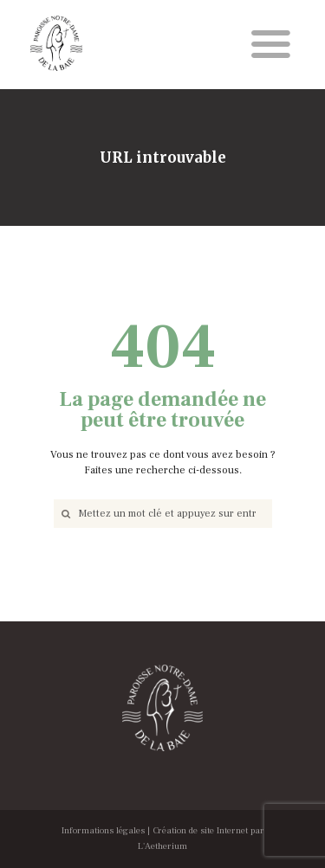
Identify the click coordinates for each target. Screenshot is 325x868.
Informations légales (103, 831)
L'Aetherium (162, 846)
